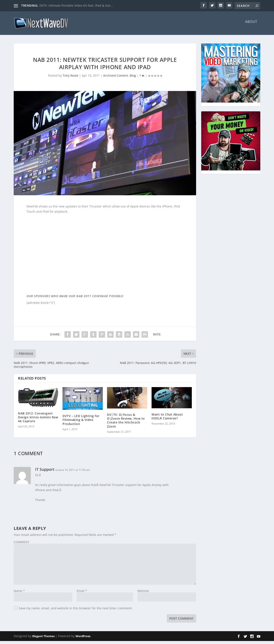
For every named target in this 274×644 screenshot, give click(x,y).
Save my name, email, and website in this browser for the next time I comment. (76, 611)
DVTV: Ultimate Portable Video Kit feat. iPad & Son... (76, 5)
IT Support (45, 472)
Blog (133, 78)
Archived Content (116, 78)
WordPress (83, 639)
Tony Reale (71, 78)
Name (19, 594)
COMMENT (22, 545)
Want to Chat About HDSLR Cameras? (167, 419)
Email (82, 594)
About (251, 25)
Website (143, 594)
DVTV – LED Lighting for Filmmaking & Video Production (81, 423)
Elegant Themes (43, 639)
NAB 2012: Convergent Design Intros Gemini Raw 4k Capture (38, 420)
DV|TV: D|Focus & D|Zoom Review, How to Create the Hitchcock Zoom (126, 423)
